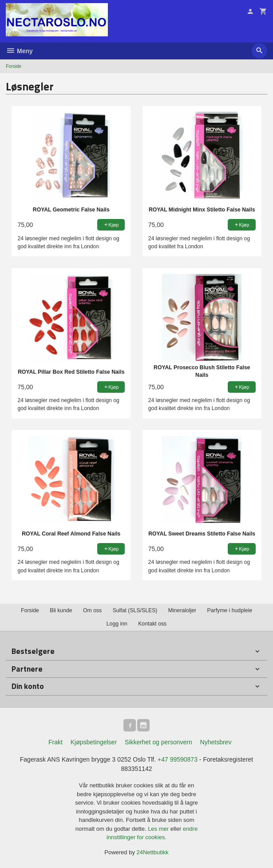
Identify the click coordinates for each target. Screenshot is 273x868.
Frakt (55, 742)
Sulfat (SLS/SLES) (135, 610)
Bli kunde (61, 610)
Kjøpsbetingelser (94, 742)
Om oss (92, 610)
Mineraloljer (182, 610)
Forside (14, 66)
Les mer (159, 829)
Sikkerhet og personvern (158, 742)
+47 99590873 (178, 759)
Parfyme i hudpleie (230, 610)
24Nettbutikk (153, 852)
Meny (19, 51)
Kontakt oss (152, 624)
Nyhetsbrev (216, 742)
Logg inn (117, 624)
